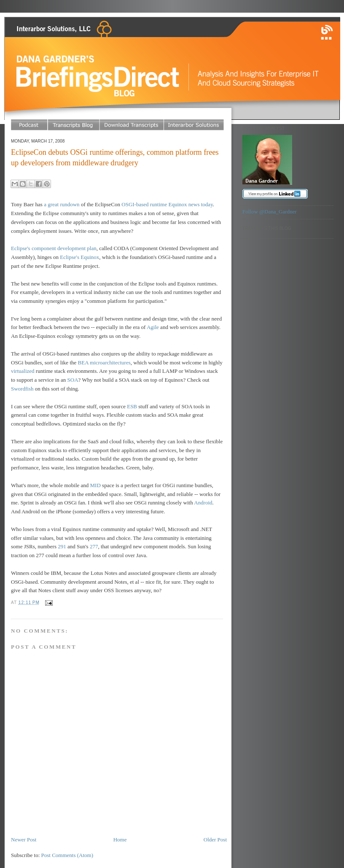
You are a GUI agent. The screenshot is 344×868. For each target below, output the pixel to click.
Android (203, 503)
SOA (73, 380)
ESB (132, 406)
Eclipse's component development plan (54, 248)
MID (95, 485)
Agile (153, 327)
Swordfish (22, 389)
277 (94, 546)
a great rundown (62, 204)
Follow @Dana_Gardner (270, 212)
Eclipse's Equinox (79, 257)
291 (62, 546)
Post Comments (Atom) (67, 855)
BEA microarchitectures (104, 363)
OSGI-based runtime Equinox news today (167, 204)
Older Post (215, 840)
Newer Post (24, 840)
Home (120, 840)
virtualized (23, 371)
